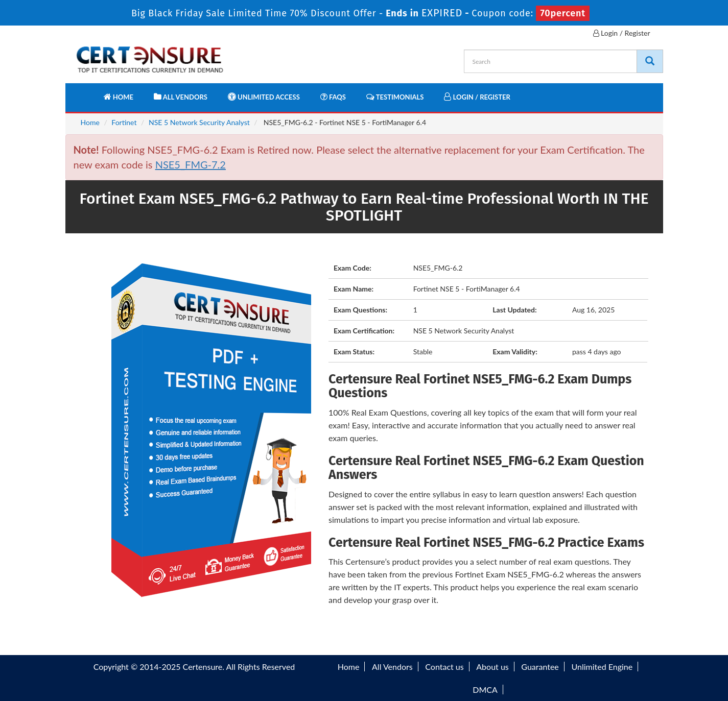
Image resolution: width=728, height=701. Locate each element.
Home (119, 97)
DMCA (485, 690)
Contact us (444, 667)
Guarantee (540, 667)
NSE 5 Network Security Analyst (199, 122)
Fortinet (124, 122)
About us (492, 667)
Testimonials (395, 97)
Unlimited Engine (602, 667)
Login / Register (622, 33)
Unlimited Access (264, 97)
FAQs (333, 97)
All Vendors (181, 97)
